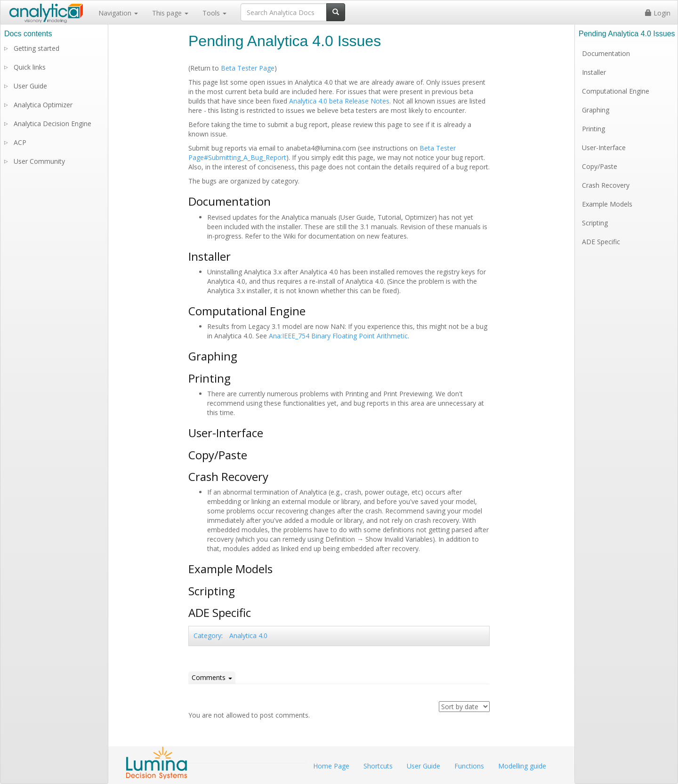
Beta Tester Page (248, 68)
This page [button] (170, 13)
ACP (20, 142)
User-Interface (604, 148)
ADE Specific (601, 242)
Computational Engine (616, 91)
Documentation (606, 53)
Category (207, 636)
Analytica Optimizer (43, 105)
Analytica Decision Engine (52, 124)
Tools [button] (214, 13)
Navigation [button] (118, 13)
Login (658, 13)
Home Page (331, 766)
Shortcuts (378, 766)
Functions (469, 766)
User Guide (30, 86)
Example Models (607, 204)
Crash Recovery (606, 185)
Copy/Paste (600, 166)
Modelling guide (522, 766)
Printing (593, 129)
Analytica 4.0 (248, 636)
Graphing (596, 110)
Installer (594, 72)
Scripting (595, 223)
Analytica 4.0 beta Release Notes (339, 101)
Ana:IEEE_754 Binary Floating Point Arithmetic (338, 336)
